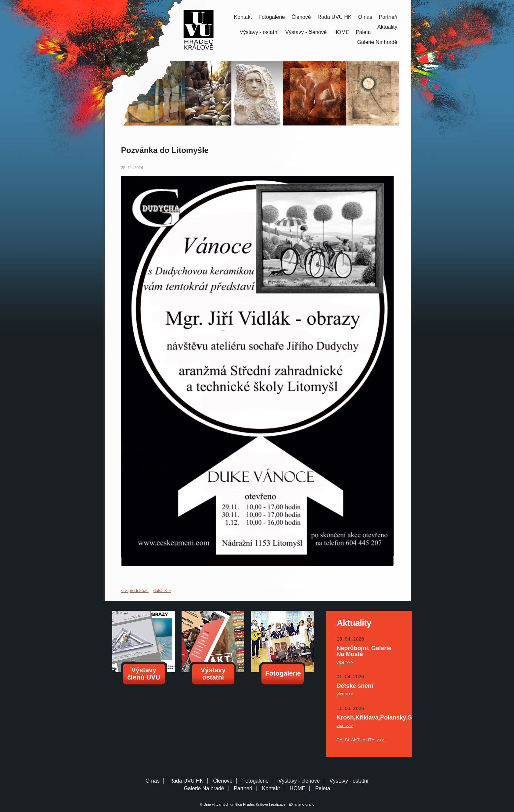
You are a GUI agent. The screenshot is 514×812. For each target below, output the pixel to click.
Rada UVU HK (335, 17)
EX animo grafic (300, 804)
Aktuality (387, 27)
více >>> (345, 662)
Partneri (243, 788)
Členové (301, 17)
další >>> (162, 591)
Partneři (388, 17)
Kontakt (243, 17)
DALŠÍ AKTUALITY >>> (361, 740)
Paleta (363, 32)
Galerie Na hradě (204, 788)
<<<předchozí (135, 591)
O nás (365, 17)
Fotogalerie (272, 17)
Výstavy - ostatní (259, 32)
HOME (341, 32)
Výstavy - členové (306, 32)
